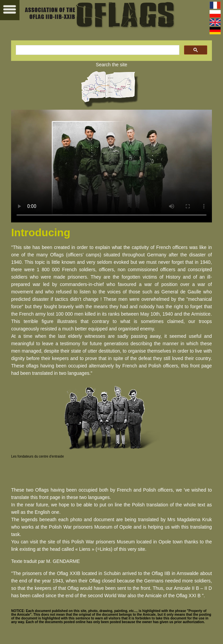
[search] (97, 50)
